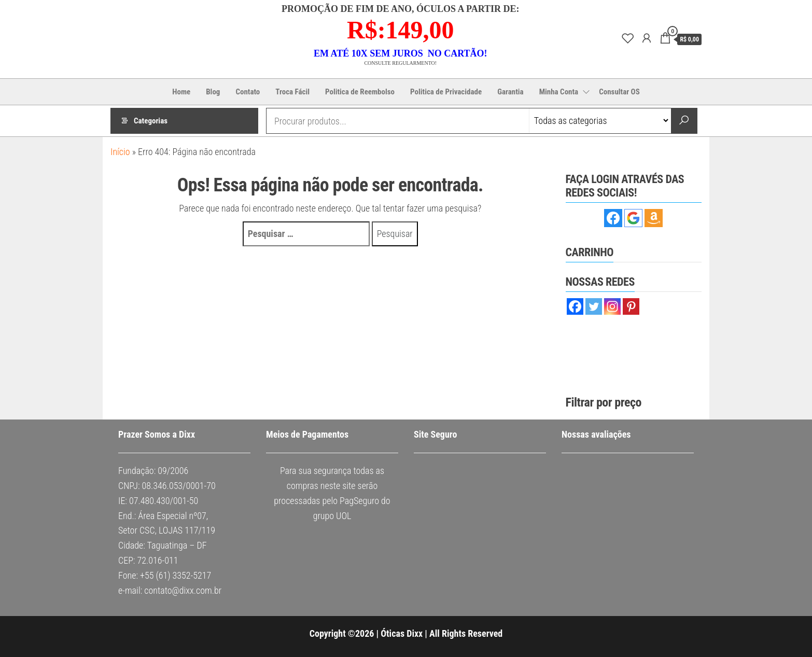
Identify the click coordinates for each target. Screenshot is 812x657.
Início (120, 152)
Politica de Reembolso (360, 92)
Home (181, 92)
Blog (213, 92)
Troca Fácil (292, 92)
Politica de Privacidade (446, 92)
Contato (248, 92)
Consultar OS (619, 92)
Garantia (510, 92)
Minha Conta (559, 92)
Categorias (151, 121)
